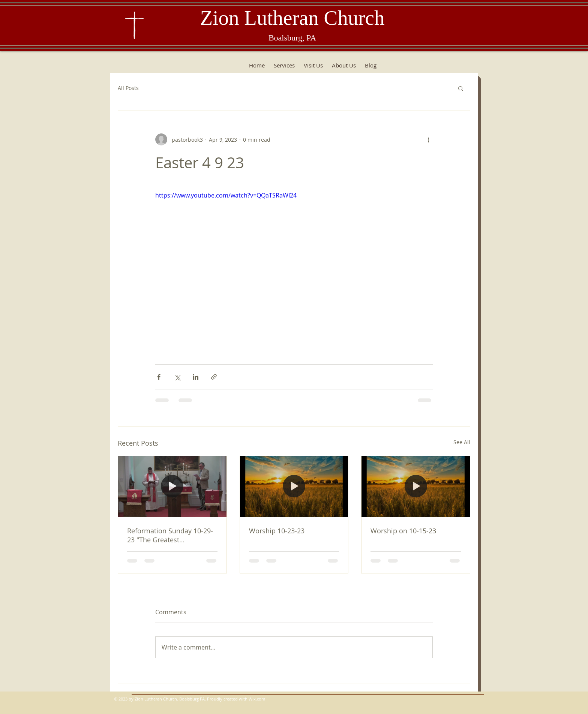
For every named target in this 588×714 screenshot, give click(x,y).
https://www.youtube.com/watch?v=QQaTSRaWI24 (226, 195)
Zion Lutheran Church (292, 18)
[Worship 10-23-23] (294, 486)
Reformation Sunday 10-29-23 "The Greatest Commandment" (170, 535)
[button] (461, 88)
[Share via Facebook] (159, 377)
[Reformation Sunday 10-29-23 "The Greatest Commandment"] (172, 486)
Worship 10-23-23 (277, 531)
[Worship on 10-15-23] (416, 486)
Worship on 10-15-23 (403, 531)
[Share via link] (214, 377)
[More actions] (428, 139)
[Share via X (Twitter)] (177, 377)
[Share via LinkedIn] (196, 377)
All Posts (128, 88)
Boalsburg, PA (292, 38)
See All (462, 442)
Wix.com (257, 699)
